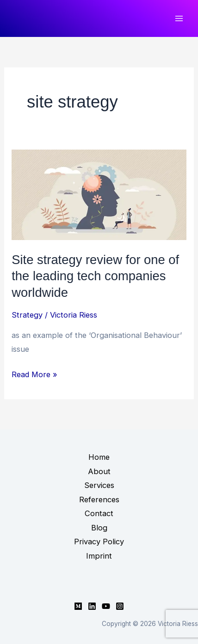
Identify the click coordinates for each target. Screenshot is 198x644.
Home (99, 457)
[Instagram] (120, 606)
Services (99, 485)
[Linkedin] (92, 606)
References (99, 500)
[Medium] (78, 606)
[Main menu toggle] (179, 19)
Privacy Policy (99, 542)
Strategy (27, 315)
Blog (99, 528)
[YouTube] (106, 606)
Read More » (34, 374)
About (99, 471)
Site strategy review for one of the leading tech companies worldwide (95, 276)
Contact (99, 513)
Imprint (99, 556)
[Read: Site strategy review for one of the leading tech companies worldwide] (99, 194)
